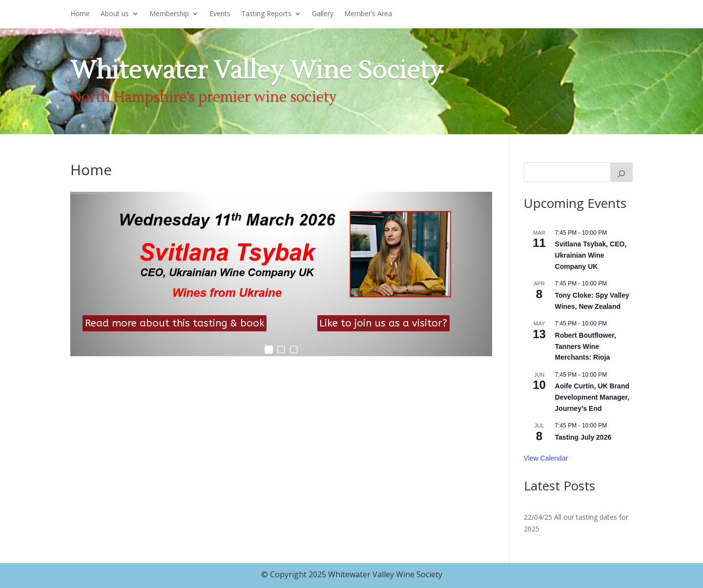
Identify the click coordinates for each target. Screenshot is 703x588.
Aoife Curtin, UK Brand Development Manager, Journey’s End (592, 397)
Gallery (323, 14)
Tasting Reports (266, 14)
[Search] (621, 172)
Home (80, 14)
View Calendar (546, 458)
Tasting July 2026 (583, 437)
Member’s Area (368, 14)
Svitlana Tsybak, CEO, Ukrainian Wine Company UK (591, 255)
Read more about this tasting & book (175, 323)
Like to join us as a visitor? (383, 323)
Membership (169, 14)
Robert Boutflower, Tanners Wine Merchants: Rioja (586, 346)
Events (220, 14)
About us (115, 14)
